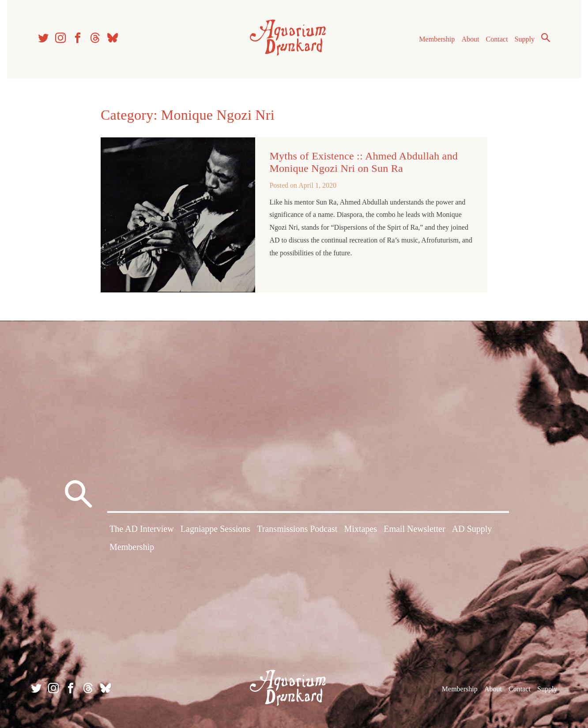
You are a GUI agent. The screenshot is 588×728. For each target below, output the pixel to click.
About (470, 39)
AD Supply (472, 529)
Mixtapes (361, 529)
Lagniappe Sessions (215, 529)
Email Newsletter (414, 529)
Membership (437, 39)
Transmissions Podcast (297, 529)
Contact (497, 39)
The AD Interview (142, 529)
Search (546, 38)
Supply (525, 39)
